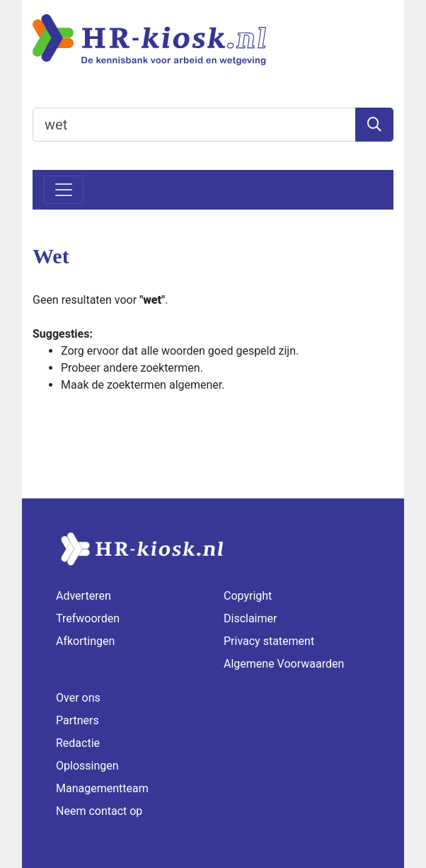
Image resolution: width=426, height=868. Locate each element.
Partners (77, 720)
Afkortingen (85, 641)
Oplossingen (87, 766)
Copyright (248, 596)
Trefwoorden (88, 618)
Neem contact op (99, 811)
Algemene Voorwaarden (284, 664)
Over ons (78, 698)
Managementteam (102, 788)
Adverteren (84, 596)
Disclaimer (250, 618)
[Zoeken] (374, 125)
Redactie (78, 743)
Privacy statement (269, 641)
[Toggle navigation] (64, 190)
